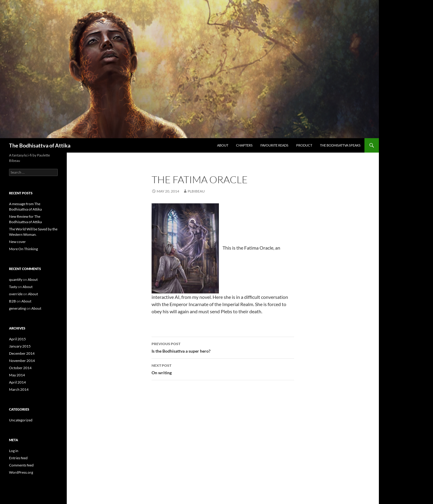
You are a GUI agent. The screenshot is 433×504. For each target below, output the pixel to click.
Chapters (244, 145)
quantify (16, 279)
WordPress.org (21, 472)
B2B (12, 301)
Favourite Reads (274, 145)
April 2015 (17, 339)
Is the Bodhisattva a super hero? (223, 347)
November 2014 (22, 361)
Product (304, 145)
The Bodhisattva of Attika (40, 145)
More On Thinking (23, 249)
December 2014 (22, 353)
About (223, 145)
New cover (17, 242)
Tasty (13, 287)
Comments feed (21, 465)
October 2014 (20, 368)
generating (17, 308)
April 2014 (17, 382)
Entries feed (18, 458)
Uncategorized (21, 420)
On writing (223, 369)
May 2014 (17, 375)
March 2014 (19, 389)
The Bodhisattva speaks (340, 145)
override (16, 294)
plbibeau (196, 191)
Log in (14, 451)
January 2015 (20, 346)
